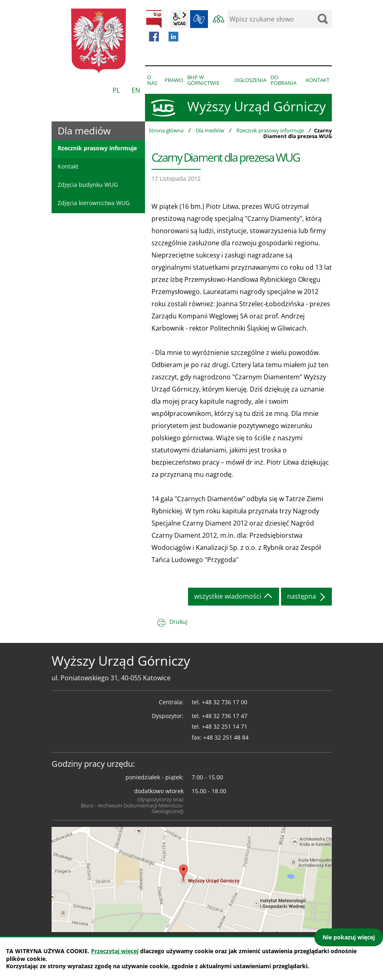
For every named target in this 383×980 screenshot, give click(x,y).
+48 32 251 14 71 (225, 726)
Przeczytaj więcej (115, 951)
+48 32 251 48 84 (226, 737)
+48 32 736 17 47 (225, 716)
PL (116, 90)
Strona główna (166, 130)
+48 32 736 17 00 (225, 702)
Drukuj (179, 622)
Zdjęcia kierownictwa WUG (94, 203)
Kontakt (68, 166)
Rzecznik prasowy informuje (270, 130)
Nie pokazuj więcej (349, 937)
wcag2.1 (180, 19)
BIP (154, 19)
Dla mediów (210, 130)
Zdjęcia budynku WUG (88, 185)
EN (136, 90)
